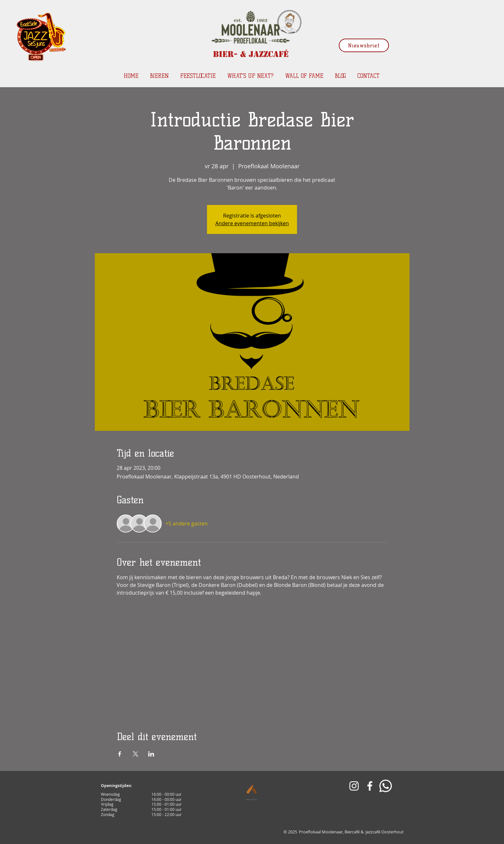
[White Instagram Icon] (354, 786)
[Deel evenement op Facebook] (120, 754)
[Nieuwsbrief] (364, 45)
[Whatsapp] (386, 786)
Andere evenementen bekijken (252, 223)
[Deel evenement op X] (135, 754)
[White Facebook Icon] (370, 786)
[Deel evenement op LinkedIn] (151, 754)
